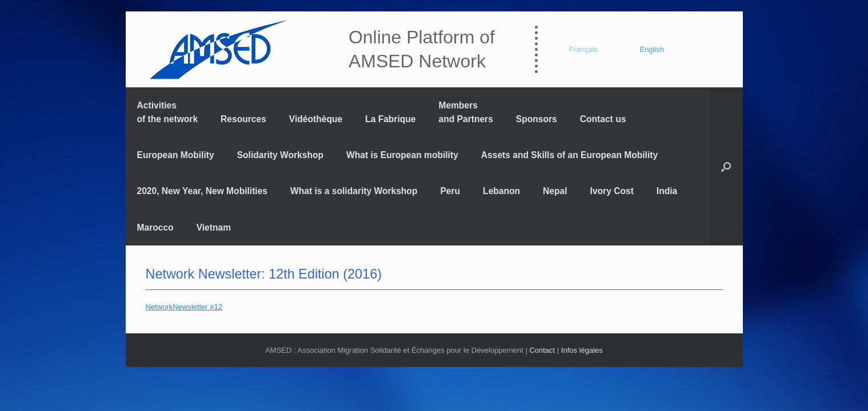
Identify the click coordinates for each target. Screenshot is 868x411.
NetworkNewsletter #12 (184, 307)
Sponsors (537, 119)
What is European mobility (402, 155)
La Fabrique (390, 119)
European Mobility (176, 155)
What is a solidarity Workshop (354, 191)
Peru (450, 191)
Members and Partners (466, 112)
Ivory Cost (612, 191)
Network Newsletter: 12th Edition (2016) (264, 274)
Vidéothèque (316, 119)
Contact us (603, 119)
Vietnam (214, 227)
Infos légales (582, 350)
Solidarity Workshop (280, 155)
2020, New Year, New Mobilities (203, 191)
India (667, 191)
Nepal (555, 191)
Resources (243, 119)
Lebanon (501, 191)
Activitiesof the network (168, 112)
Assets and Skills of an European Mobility (569, 155)
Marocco (155, 227)
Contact (542, 350)
